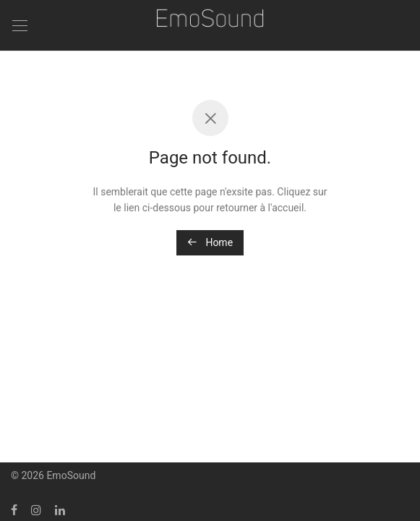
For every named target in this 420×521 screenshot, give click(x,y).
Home (210, 242)
